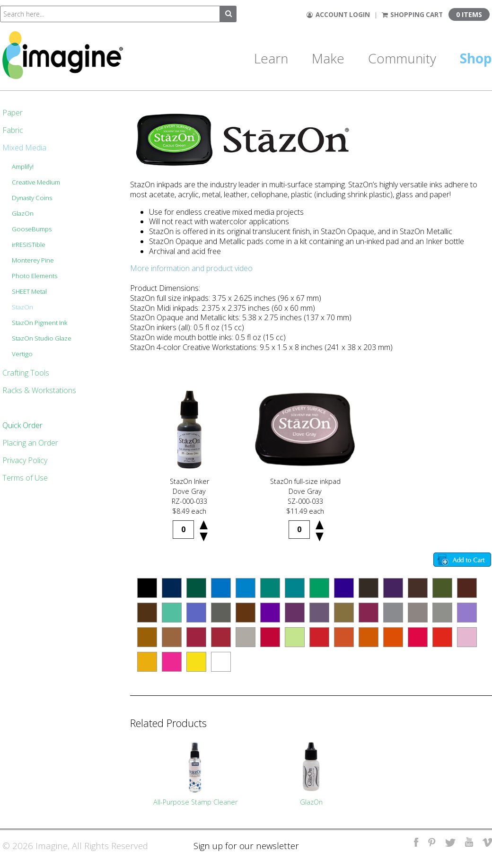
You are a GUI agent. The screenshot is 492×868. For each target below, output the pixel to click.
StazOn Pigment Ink (40, 323)
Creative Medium (36, 182)
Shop (476, 58)
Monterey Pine (33, 260)
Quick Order (22, 425)
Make (328, 58)
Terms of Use (25, 478)
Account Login (338, 15)
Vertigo (22, 354)
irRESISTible (29, 245)
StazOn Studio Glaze (42, 338)
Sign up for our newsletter (246, 846)
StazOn (22, 307)
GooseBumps (32, 229)
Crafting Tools (26, 373)
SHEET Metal (29, 291)
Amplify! (23, 167)
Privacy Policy (25, 460)
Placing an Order (30, 443)
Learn (271, 58)
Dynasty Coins (32, 198)
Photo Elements (35, 276)
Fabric (13, 130)
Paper (13, 113)
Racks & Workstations (39, 390)
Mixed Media (24, 148)
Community (402, 58)
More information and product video (191, 268)
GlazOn (23, 213)
